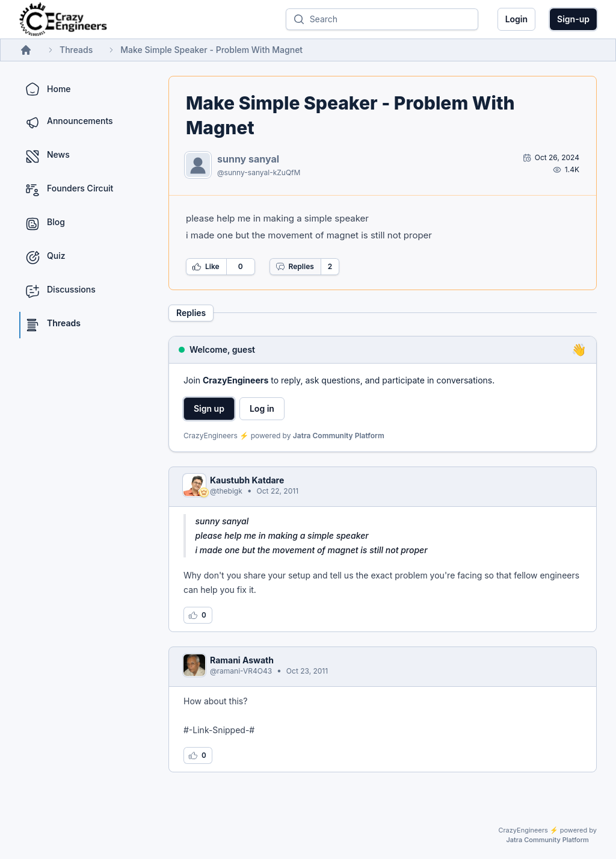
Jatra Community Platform (339, 436)
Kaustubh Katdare (247, 480)
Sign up (209, 408)
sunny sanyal (248, 159)
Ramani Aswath (242, 660)
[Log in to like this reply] (198, 615)
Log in (262, 408)
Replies (295, 267)
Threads (76, 50)
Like (206, 267)
